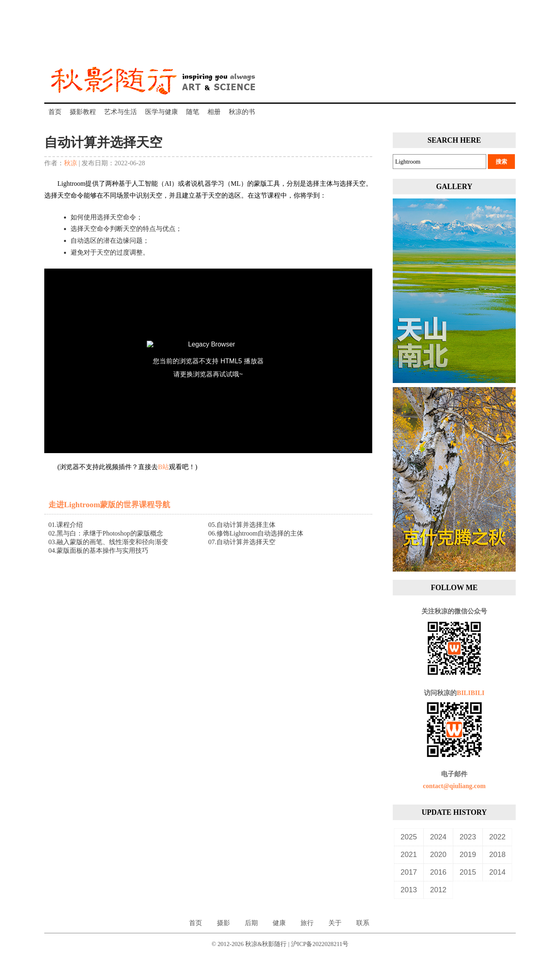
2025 (409, 837)
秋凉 (71, 163)
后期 (251, 923)
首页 (55, 112)
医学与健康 (162, 112)
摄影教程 (83, 112)
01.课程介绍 (66, 525)
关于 (335, 923)
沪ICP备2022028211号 (320, 944)
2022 (497, 837)
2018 (497, 855)
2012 (438, 890)
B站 (163, 467)
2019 (468, 855)
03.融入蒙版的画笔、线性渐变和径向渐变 (108, 542)
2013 (409, 890)
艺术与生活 (121, 112)
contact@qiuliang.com (454, 786)
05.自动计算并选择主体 (242, 525)
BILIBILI (471, 693)
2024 (438, 837)
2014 (497, 872)
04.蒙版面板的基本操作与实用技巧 (98, 551)
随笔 (193, 112)
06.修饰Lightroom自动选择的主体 (256, 533)
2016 (438, 872)
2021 (409, 855)
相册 (214, 112)
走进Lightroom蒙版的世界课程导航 (109, 505)
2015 (468, 872)
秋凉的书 (242, 112)
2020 (438, 855)
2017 (409, 872)
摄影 (223, 923)
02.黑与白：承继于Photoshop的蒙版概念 (106, 533)
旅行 (307, 923)
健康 (279, 923)
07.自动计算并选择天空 (242, 542)
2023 (468, 837)
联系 (363, 923)
